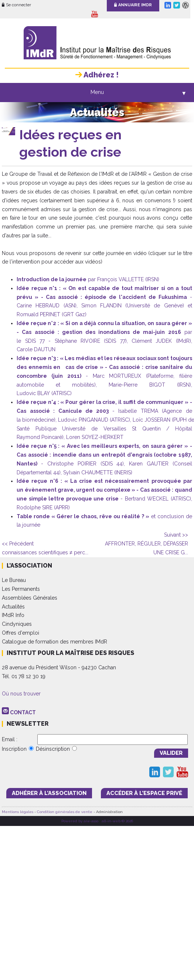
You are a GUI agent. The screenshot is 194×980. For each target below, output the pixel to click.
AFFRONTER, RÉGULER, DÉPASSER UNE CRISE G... (147, 544)
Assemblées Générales (30, 598)
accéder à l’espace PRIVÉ (144, 793)
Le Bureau (14, 580)
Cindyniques (17, 624)
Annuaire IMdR (133, 5)
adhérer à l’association (49, 793)
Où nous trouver (21, 694)
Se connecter (16, 5)
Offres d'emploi (21, 633)
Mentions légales (18, 812)
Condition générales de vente (65, 812)
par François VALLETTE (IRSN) (88, 279)
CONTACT (23, 712)
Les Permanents (21, 589)
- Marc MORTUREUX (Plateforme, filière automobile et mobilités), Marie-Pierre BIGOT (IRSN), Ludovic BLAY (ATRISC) (104, 376)
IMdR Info (13, 615)
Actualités (13, 607)
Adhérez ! (97, 75)
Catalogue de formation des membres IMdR (55, 642)
